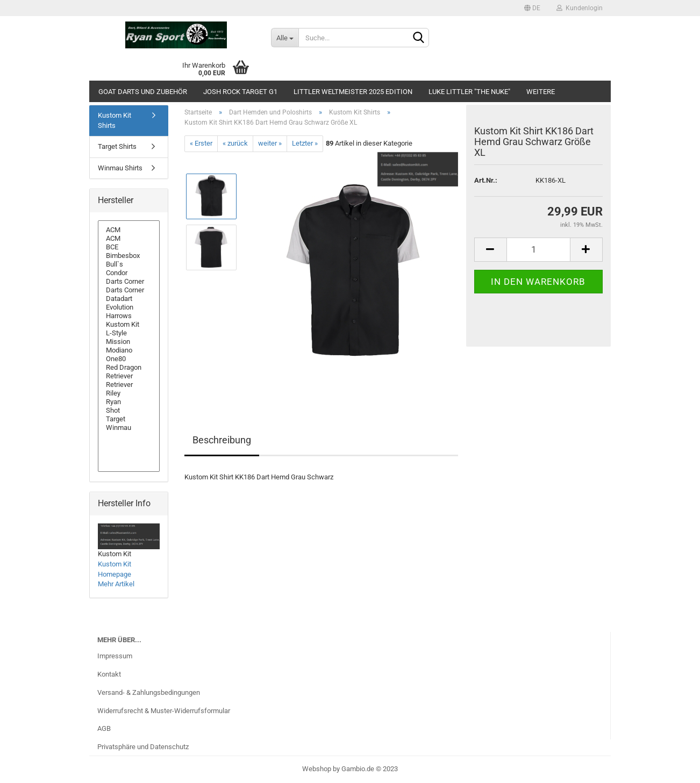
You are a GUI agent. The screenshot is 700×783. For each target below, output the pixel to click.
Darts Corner (129, 282)
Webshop (317, 769)
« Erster (201, 143)
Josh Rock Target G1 (240, 92)
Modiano (129, 350)
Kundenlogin (580, 8)
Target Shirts (117, 146)
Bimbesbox (129, 256)
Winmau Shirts (120, 168)
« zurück (235, 143)
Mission (129, 342)
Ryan (129, 402)
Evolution (129, 307)
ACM (129, 230)
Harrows (129, 316)
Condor (129, 273)
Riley (129, 393)
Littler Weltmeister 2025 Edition (353, 92)
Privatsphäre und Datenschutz (143, 747)
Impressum (115, 656)
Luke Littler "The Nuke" (469, 92)
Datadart (129, 299)
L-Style (129, 333)
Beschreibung (222, 440)
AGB (104, 728)
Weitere (541, 92)
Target (129, 419)
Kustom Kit (129, 325)
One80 (129, 359)
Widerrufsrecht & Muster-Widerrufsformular (164, 711)
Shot (129, 411)
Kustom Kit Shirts (115, 120)
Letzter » (305, 143)
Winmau (129, 428)
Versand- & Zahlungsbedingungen (149, 692)
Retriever (129, 376)
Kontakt (109, 674)
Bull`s (129, 264)
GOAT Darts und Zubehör (143, 92)
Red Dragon (129, 368)
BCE (129, 247)
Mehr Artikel (116, 584)
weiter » (270, 143)
